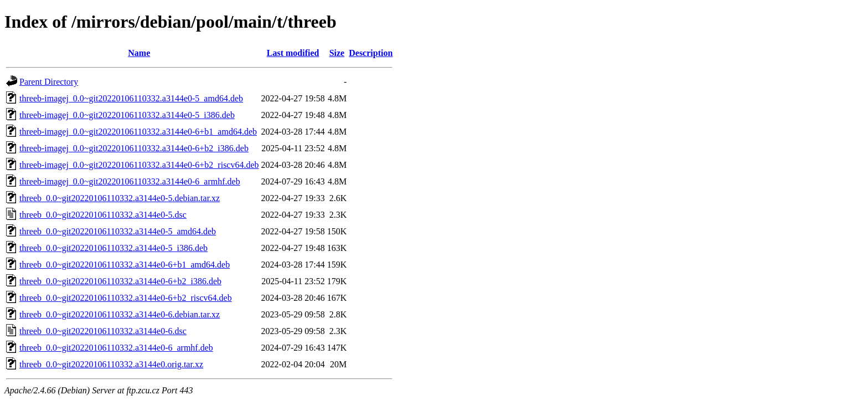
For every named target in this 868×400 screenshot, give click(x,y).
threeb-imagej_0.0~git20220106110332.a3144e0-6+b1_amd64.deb (138, 132)
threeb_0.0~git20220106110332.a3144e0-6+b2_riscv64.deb (126, 298)
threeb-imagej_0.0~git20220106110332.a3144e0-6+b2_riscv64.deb (139, 165)
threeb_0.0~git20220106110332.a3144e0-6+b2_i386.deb (120, 281)
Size (337, 53)
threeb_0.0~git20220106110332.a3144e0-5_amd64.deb (118, 231)
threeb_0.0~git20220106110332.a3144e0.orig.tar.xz (111, 364)
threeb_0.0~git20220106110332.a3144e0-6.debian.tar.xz (120, 314)
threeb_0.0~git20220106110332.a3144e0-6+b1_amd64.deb (125, 265)
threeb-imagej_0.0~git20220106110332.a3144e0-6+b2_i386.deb (134, 148)
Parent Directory (49, 82)
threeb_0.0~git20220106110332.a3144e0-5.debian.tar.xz (120, 198)
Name (139, 53)
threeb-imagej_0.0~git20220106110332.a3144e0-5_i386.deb (127, 115)
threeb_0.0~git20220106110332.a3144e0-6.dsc (103, 331)
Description (371, 53)
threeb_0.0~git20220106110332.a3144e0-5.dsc (103, 215)
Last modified (293, 53)
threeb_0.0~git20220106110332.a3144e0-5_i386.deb (113, 248)
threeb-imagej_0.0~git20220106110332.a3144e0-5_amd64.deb (131, 98)
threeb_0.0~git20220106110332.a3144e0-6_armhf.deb (116, 348)
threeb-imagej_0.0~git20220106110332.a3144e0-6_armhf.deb (130, 181)
